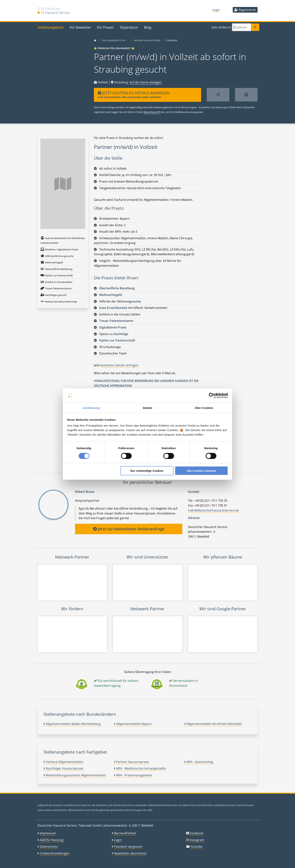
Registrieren (245, 10)
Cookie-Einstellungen (55, 853)
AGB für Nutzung (52, 840)
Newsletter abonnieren (130, 853)
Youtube (196, 847)
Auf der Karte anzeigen (146, 82)
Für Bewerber (80, 27)
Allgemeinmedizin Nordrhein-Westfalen (213, 724)
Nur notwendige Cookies (147, 471)
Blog (148, 27)
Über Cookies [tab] (204, 408)
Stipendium (129, 27)
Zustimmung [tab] (91, 408)
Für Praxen (105, 27)
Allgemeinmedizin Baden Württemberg (72, 724)
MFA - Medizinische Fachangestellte (140, 768)
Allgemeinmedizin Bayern (133, 724)
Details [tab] (147, 408)
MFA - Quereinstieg (199, 762)
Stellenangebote (51, 27)
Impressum (48, 833)
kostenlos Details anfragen (120, 365)
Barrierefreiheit (125, 833)
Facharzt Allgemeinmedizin (63, 762)
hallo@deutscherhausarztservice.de (213, 510)
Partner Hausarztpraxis (147, 40)
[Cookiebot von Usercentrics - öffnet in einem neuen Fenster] (212, 396)
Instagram (197, 840)
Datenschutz (49, 847)
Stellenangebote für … (115, 40)
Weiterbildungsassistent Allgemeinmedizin (75, 775)
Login (216, 10)
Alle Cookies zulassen (201, 471)
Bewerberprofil (152, 112)
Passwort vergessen (128, 847)
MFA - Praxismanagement (133, 775)
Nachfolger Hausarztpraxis (63, 768)
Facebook (196, 833)
